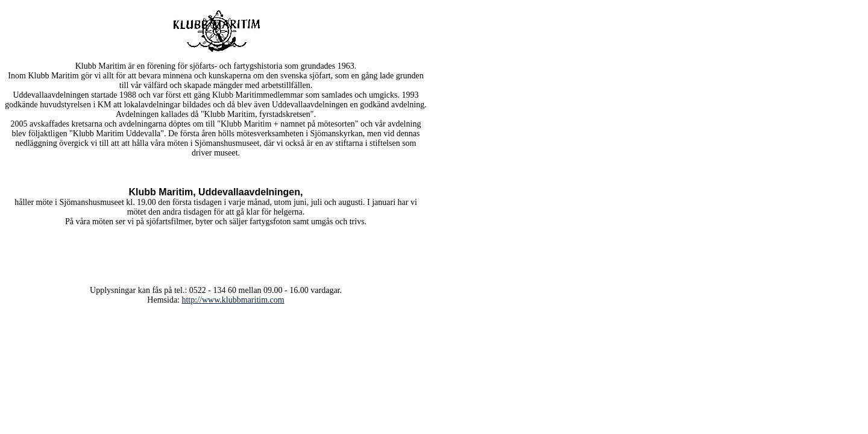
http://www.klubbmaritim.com (233, 300)
